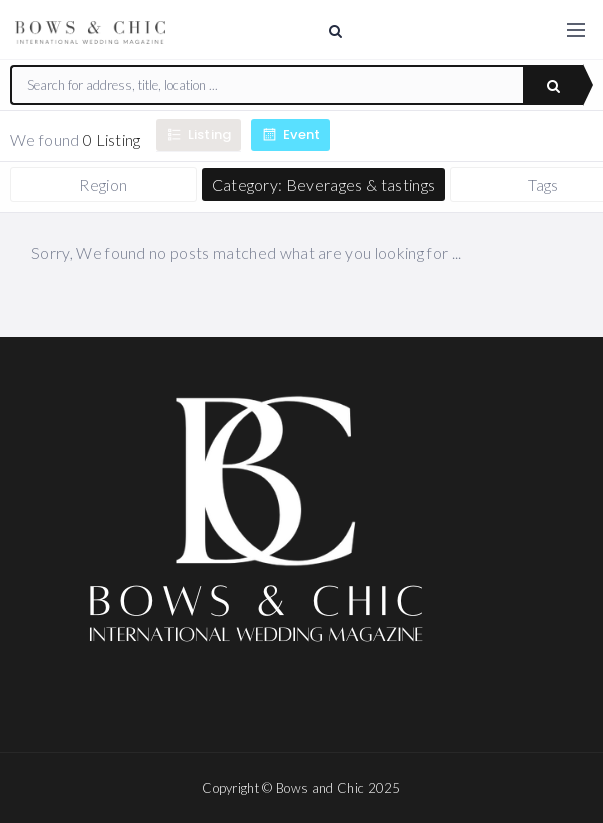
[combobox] (267, 85)
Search (553, 86)
